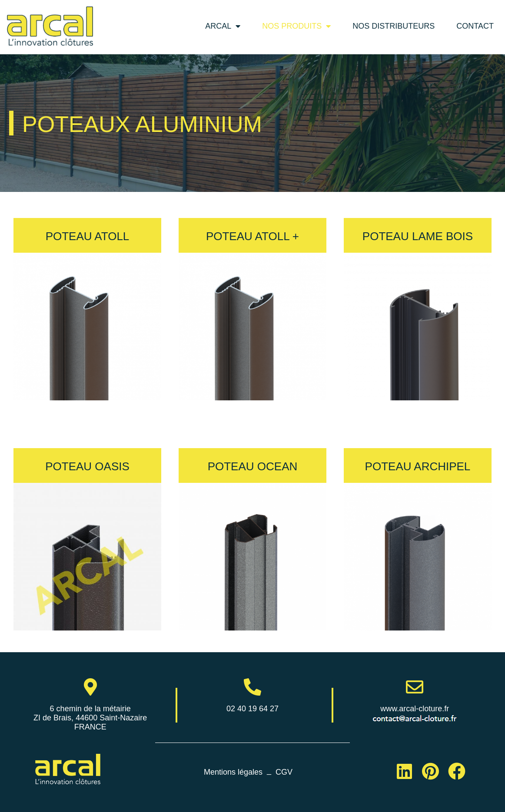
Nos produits (296, 26)
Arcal (223, 26)
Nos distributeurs (394, 26)
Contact (475, 26)
